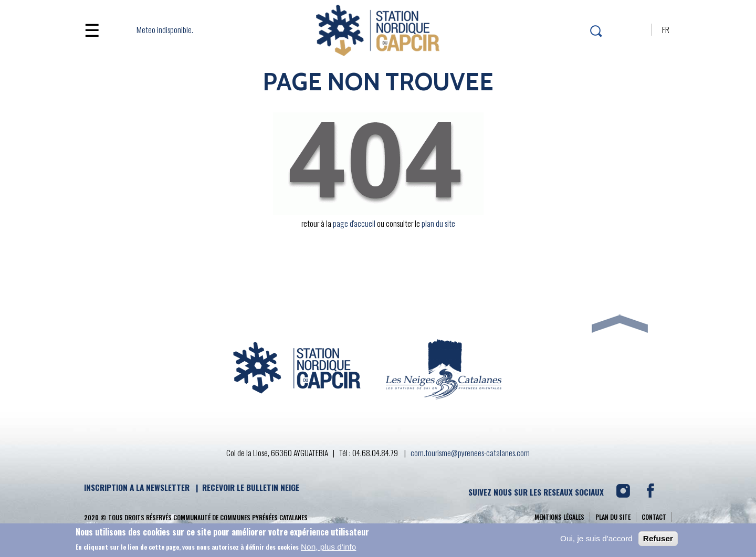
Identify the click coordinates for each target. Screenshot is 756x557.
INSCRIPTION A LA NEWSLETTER (137, 487)
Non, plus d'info (328, 548)
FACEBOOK (654, 494)
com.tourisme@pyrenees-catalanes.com (470, 453)
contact (654, 517)
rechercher (595, 31)
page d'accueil (354, 223)
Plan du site (613, 517)
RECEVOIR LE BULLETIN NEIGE (251, 487)
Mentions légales (559, 517)
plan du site (438, 223)
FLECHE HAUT (620, 297)
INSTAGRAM (626, 494)
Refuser (658, 540)
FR (666, 29)
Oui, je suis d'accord (596, 540)
